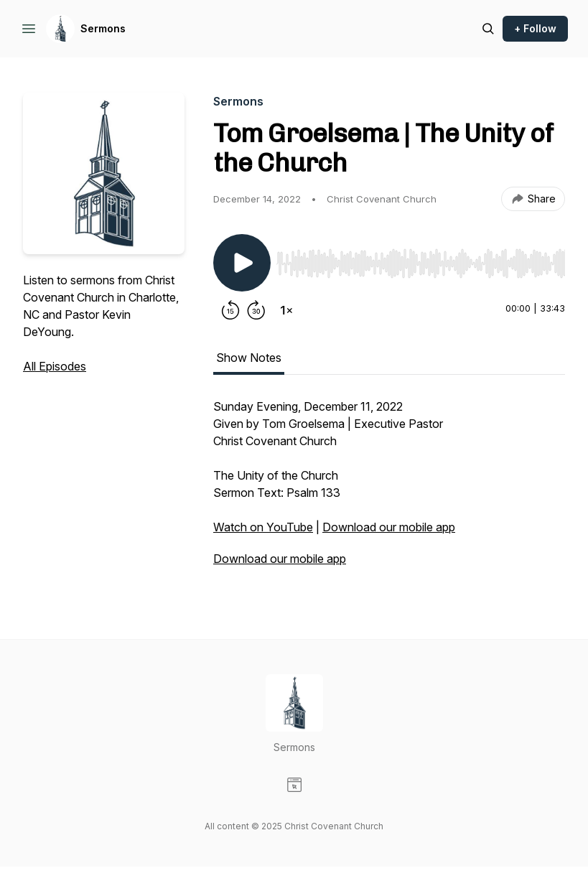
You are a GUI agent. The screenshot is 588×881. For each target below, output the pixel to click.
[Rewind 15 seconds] (230, 310)
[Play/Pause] (242, 263)
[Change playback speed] (286, 310)
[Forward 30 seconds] (256, 310)
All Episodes (55, 366)
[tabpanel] (389, 490)
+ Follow (535, 28)
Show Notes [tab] (249, 358)
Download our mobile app (389, 527)
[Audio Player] (421, 259)
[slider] (421, 264)
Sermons (103, 28)
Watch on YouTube (263, 527)
